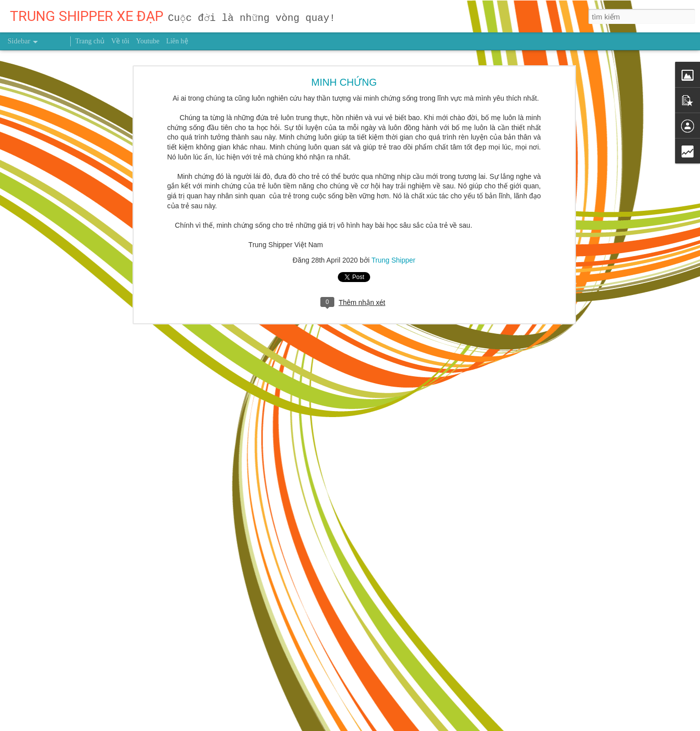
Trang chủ (90, 41)
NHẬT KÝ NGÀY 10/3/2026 (61, 689)
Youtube (148, 41)
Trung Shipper (394, 192)
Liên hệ (177, 41)
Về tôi (120, 41)
